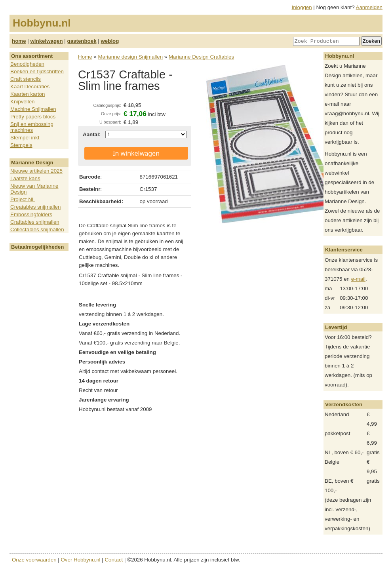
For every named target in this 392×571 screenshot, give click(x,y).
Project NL (23, 199)
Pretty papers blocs (33, 117)
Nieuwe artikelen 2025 (36, 171)
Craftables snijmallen (35, 222)
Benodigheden (27, 64)
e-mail (358, 279)
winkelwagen (46, 41)
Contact (114, 560)
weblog (110, 41)
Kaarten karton (28, 94)
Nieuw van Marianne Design (34, 189)
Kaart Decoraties (30, 87)
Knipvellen (23, 102)
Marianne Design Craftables (201, 57)
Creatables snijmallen (35, 207)
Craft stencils (26, 79)
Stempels (21, 145)
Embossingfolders (31, 214)
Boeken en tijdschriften (37, 71)
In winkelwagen (136, 153)
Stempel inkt (25, 138)
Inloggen (302, 7)
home (19, 41)
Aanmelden (369, 7)
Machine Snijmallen (33, 109)
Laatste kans (25, 178)
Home (85, 57)
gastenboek (82, 41)
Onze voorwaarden (34, 560)
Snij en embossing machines (32, 127)
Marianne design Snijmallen (130, 57)
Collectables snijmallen (37, 229)
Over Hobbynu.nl (81, 560)
